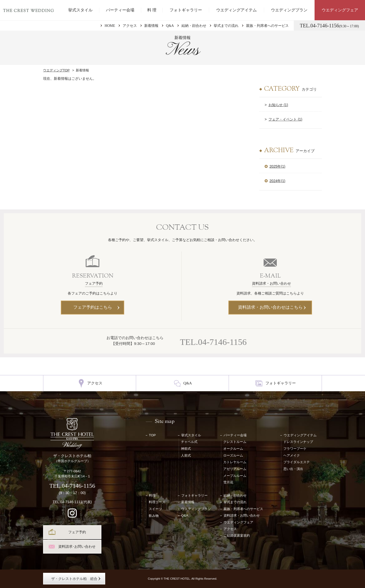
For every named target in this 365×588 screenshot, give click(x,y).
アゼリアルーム (235, 469)
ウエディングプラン (289, 10)
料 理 (152, 10)
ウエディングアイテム (236, 10)
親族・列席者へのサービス (267, 26)
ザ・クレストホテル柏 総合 (74, 579)
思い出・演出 (293, 469)
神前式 (186, 449)
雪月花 (228, 482)
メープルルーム (235, 476)
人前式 (186, 455)
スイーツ (155, 509)
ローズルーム (233, 455)
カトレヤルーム (235, 462)
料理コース (157, 502)
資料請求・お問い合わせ (242, 515)
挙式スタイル (80, 10)
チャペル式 (189, 442)
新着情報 (151, 26)
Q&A (170, 26)
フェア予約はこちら (93, 307)
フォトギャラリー (186, 10)
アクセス (130, 26)
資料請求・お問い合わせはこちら (270, 307)
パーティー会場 (120, 10)
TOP (152, 435)
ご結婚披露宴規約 (237, 535)
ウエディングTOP (56, 70)
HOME (110, 26)
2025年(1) (277, 166)
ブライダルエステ (297, 462)
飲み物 (154, 516)
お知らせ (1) (278, 105)
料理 (152, 495)
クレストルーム (235, 442)
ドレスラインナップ (298, 442)
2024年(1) (277, 181)
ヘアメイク (292, 455)
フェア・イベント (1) (285, 119)
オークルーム (233, 449)
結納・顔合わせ (194, 26)
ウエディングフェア (340, 10)
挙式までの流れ (226, 26)
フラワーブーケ (295, 449)
